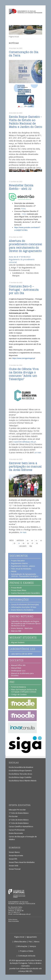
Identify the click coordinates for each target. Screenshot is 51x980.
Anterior (20, 541)
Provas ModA (16, 588)
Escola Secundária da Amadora (21, 767)
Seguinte (23, 546)
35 (23, 543)
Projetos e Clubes (27, 951)
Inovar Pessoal (15, 869)
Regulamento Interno (19, 563)
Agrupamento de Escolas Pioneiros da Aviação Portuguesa (26, 13)
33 (14, 543)
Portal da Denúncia (18, 687)
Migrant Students (18, 642)
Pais (30, 942)
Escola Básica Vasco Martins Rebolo (23, 781)
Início (12, 541)
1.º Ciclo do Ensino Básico (19, 813)
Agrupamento (32, 937)
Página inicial (19, 937)
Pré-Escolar (13, 816)
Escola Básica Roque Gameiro (20, 771)
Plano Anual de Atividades (21, 569)
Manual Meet (16, 668)
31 (36, 541)
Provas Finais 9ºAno (19, 590)
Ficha (23, 209)
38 (37, 543)
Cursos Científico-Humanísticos (21, 827)
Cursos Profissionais (17, 830)
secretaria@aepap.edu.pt (22, 914)
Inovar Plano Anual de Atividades (22, 862)
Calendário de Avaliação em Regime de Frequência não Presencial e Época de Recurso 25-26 (26, 623)
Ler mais (38, 452)
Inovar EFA (13, 859)
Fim (31, 546)
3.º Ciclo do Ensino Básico (19, 823)
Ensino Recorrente (16, 833)
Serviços (33, 946)
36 (28, 543)
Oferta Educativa (20, 942)
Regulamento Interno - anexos (23, 566)
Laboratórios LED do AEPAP (22, 654)
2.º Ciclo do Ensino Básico (19, 820)
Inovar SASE (14, 866)
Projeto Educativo (18, 561)
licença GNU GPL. (26, 971)
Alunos (37, 942)
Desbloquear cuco (18, 671)
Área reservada (14, 921)
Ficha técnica (13, 920)
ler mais (23, 532)
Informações (22, 946)
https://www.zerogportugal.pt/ (24, 358)
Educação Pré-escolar (17, 810)
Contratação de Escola (27, 956)
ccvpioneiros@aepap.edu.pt (24, 442)
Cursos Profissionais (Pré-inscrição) (25, 604)
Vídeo (24, 214)
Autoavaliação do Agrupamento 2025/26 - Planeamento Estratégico (25, 575)
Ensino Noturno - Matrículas (22, 628)
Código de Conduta (19, 694)
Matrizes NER (16, 631)
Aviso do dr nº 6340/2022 (20, 257)
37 (32, 543)
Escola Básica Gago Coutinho (20, 777)
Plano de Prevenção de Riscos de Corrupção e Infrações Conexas (24, 691)
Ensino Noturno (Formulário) (22, 610)
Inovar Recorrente (16, 856)
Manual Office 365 (18, 665)
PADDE (14, 571)
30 (32, 541)
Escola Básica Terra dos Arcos (20, 774)
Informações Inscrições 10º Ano (24, 607)
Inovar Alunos (14, 852)
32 (41, 541)
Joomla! (12, 969)
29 (27, 541)
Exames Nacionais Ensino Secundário (26, 593)
